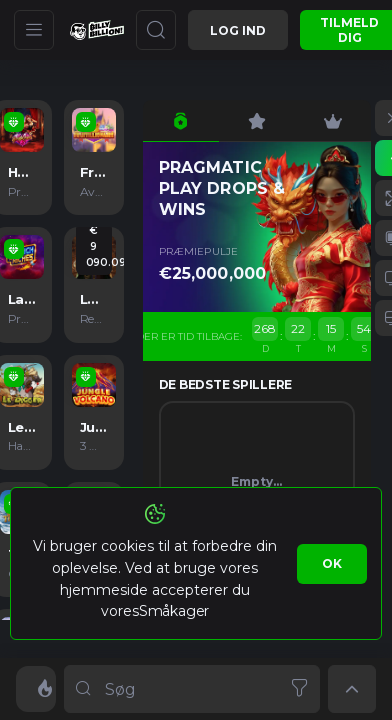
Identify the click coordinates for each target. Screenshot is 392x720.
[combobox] (192, 689)
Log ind (238, 30)
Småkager (174, 611)
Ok (332, 563)
